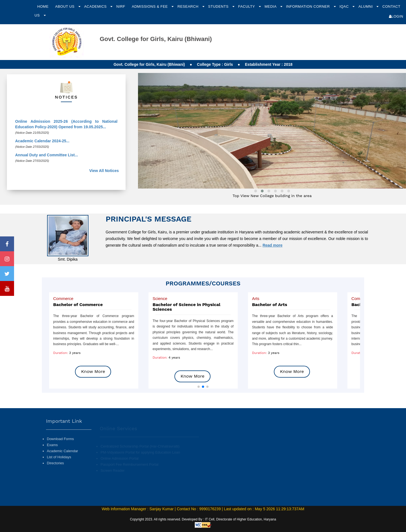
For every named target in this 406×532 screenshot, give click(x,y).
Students (219, 6)
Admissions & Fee (150, 6)
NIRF (121, 6)
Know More (93, 371)
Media (271, 6)
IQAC (345, 6)
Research (188, 6)
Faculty (247, 6)
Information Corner (308, 6)
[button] (199, 387)
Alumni (366, 6)
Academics (96, 6)
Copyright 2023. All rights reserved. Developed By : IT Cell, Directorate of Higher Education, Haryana (203, 519)
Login (396, 16)
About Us (65, 6)
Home (43, 6)
